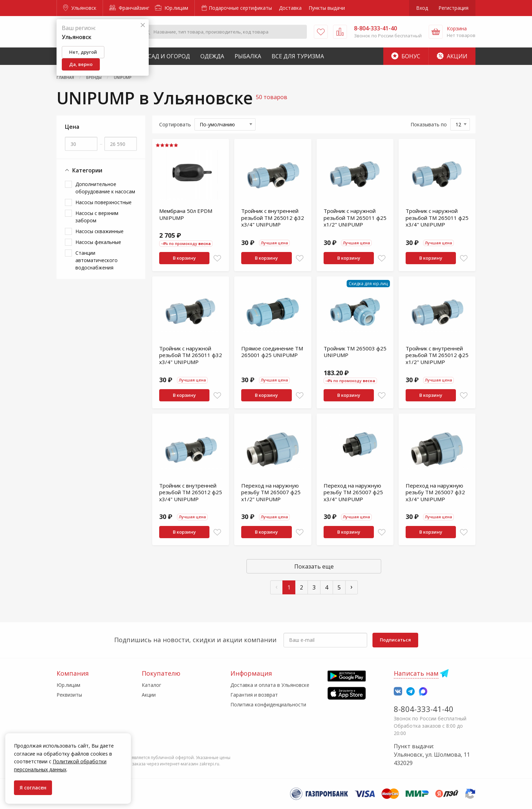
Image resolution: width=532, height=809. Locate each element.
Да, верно (81, 64)
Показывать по (429, 124)
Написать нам (416, 673)
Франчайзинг (129, 8)
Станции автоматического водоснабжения (97, 260)
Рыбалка (248, 56)
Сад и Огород (169, 56)
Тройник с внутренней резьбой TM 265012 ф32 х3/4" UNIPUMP (273, 218)
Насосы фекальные (98, 242)
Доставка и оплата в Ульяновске (270, 685)
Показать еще (314, 566)
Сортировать (175, 124)
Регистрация (453, 8)
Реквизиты (69, 695)
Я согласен (33, 788)
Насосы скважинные (99, 231)
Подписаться (395, 640)
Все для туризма (298, 56)
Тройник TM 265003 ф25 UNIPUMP (355, 352)
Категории (84, 170)
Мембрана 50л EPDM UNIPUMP (186, 214)
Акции (452, 56)
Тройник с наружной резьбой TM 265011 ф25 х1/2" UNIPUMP (355, 218)
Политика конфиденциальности (268, 704)
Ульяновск (80, 8)
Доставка (290, 8)
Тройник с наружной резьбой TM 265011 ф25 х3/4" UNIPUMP (437, 218)
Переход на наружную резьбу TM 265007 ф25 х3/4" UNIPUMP (353, 492)
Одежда (212, 56)
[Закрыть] (143, 25)
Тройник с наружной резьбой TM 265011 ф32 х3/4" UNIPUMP (191, 355)
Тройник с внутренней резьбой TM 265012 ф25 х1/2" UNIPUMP (437, 355)
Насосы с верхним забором (97, 217)
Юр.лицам (172, 8)
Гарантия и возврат (254, 695)
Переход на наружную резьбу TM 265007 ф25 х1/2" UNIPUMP (271, 492)
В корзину (184, 258)
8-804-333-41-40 (424, 709)
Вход (422, 8)
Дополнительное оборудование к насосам (105, 188)
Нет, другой (83, 52)
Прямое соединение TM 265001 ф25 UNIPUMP (272, 352)
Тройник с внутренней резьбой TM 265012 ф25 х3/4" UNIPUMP (191, 492)
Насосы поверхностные (104, 202)
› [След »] (352, 587)
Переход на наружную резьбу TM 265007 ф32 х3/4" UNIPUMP (435, 492)
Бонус (406, 56)
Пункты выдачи (327, 8)
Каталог (152, 685)
